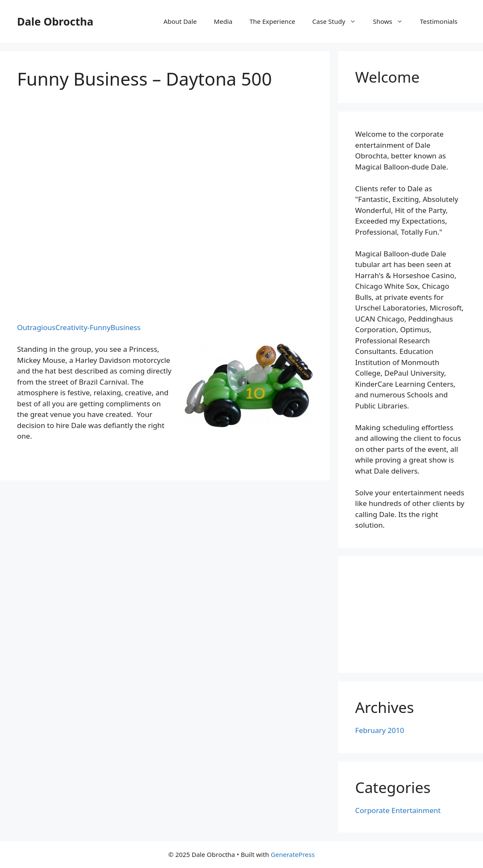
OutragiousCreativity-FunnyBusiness (79, 327)
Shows (392, 21)
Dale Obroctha (55, 21)
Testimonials (439, 21)
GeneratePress (293, 854)
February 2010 (380, 730)
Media (223, 21)
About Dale (180, 21)
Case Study (338, 21)
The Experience (272, 21)
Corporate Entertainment (398, 810)
